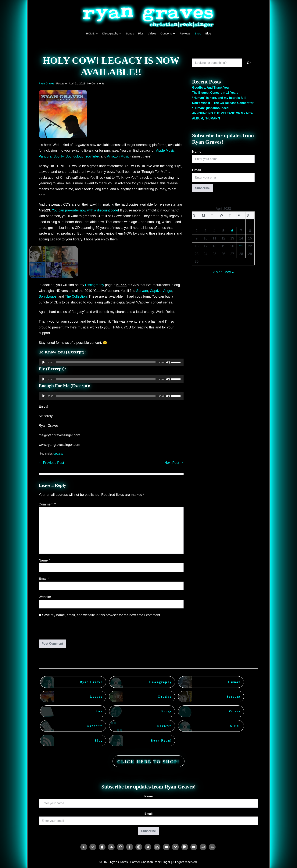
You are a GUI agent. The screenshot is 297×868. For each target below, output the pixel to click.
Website (45, 597)
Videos (152, 33)
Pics (141, 33)
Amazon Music (118, 156)
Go (249, 63)
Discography (112, 33)
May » (229, 272)
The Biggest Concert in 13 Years (215, 93)
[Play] (44, 362)
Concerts (168, 33)
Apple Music (165, 151)
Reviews (185, 33)
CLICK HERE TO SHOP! (148, 762)
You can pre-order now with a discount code (85, 210)
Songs (130, 33)
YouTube (92, 156)
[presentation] (64, 630)
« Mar (217, 272)
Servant (142, 291)
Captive (156, 291)
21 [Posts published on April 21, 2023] (241, 246)
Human (234, 682)
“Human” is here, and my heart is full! (219, 98)
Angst (167, 291)
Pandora (45, 156)
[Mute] (168, 362)
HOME (92, 33)
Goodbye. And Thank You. (211, 88)
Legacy (97, 697)
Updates (58, 454)
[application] (111, 362)
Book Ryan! (161, 740)
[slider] (106, 362)
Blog (208, 33)
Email (44, 579)
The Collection (76, 296)
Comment (47, 504)
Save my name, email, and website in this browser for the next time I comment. (102, 615)
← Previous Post (51, 463)
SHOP (235, 726)
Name (44, 560)
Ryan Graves (91, 682)
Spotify (59, 156)
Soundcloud (75, 156)
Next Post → (174, 463)
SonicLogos (48, 296)
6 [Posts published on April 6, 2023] (232, 231)
